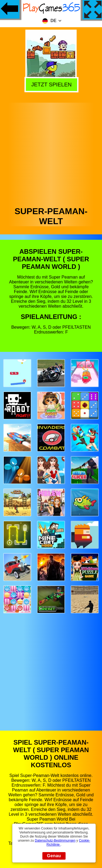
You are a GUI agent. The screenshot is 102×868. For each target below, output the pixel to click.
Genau (54, 856)
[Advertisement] (51, 153)
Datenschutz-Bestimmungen (55, 841)
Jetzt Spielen (50, 84)
